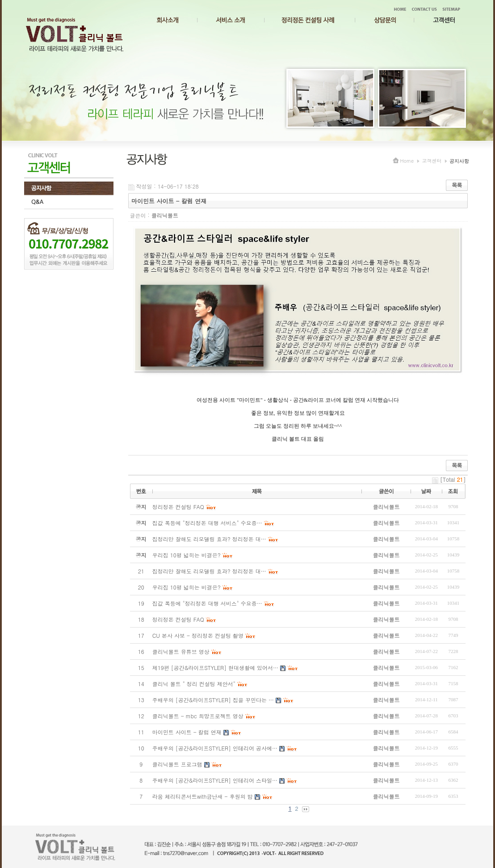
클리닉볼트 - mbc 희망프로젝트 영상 (198, 716)
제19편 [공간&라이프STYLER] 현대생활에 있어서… (215, 668)
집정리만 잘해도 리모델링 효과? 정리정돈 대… (209, 571)
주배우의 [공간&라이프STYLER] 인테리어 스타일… (215, 780)
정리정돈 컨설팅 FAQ (178, 619)
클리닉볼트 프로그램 (177, 764)
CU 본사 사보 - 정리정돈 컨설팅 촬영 (198, 635)
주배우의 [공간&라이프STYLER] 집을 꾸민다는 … (213, 700)
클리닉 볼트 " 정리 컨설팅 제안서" (194, 684)
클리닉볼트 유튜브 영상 (181, 651)
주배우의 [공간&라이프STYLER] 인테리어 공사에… (215, 748)
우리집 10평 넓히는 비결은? (187, 587)
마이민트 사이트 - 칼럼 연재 (187, 732)
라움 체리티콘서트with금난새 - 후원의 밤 (203, 796)
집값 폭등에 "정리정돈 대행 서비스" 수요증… (207, 603)
